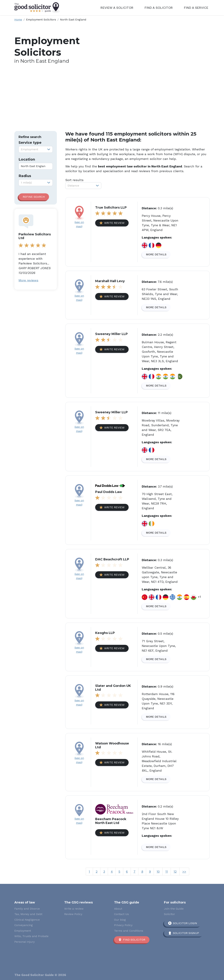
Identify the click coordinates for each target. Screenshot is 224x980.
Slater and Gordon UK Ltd (113, 688)
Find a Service (196, 8)
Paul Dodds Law (109, 492)
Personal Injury (24, 942)
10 (158, 872)
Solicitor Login (185, 923)
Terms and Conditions (129, 931)
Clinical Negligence (27, 920)
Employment (23, 931)
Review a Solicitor (117, 8)
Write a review (74, 909)
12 (175, 872)
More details (156, 254)
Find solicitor (134, 940)
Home (18, 20)
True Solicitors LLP (111, 208)
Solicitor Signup (186, 933)
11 (167, 872)
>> (184, 872)
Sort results (74, 180)
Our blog (120, 920)
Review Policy (73, 914)
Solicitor (169, 914)
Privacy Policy (123, 925)
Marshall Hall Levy (110, 281)
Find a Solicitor (159, 8)
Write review (114, 223)
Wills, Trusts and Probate (31, 936)
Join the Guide (174, 909)
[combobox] (36, 149)
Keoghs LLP (105, 633)
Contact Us (121, 914)
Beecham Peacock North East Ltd (111, 821)
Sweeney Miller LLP (111, 334)
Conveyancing (24, 925)
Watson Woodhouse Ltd (112, 745)
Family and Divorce (27, 909)
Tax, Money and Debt (28, 914)
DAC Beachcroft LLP (112, 559)
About (118, 909)
